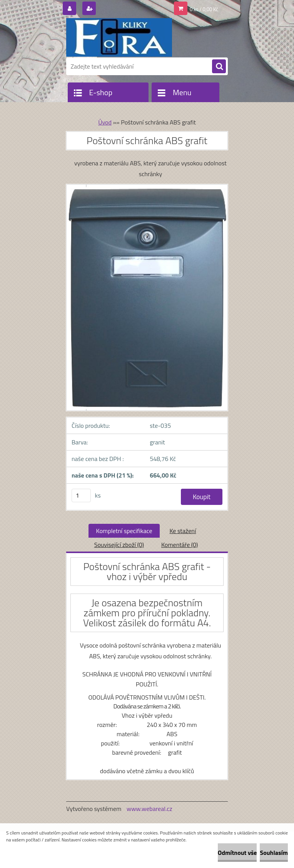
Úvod (105, 122)
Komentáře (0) (180, 545)
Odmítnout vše (237, 853)
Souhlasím (274, 853)
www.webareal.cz (150, 809)
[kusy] (81, 495)
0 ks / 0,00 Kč (204, 9)
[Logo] (119, 37)
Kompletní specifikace (124, 531)
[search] (219, 67)
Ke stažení (183, 531)
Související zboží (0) (119, 545)
